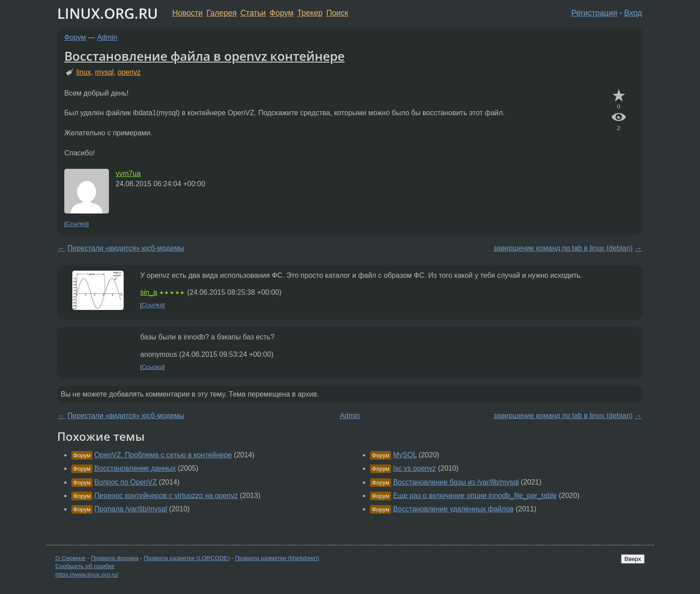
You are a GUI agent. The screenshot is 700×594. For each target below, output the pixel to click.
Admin (107, 37)
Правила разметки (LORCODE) (187, 558)
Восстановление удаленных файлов (453, 509)
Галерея (222, 13)
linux (84, 72)
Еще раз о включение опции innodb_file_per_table (475, 496)
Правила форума (115, 558)
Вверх (633, 559)
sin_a (149, 292)
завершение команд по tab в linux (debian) (563, 248)
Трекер (310, 13)
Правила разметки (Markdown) (277, 558)
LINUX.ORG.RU (108, 13)
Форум (281, 13)
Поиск (337, 13)
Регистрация (594, 13)
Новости (187, 13)
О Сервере (71, 558)
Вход (633, 13)
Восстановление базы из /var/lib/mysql (456, 482)
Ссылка (77, 224)
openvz (129, 72)
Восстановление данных (135, 468)
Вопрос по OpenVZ (125, 482)
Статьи (253, 13)
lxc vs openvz (414, 468)
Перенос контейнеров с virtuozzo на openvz (166, 496)
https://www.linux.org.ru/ (87, 575)
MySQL (405, 455)
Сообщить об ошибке (85, 566)
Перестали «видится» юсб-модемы (126, 248)
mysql (104, 72)
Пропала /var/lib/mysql (131, 509)
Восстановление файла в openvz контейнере (204, 56)
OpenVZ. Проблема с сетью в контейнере (163, 455)
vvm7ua (128, 174)
